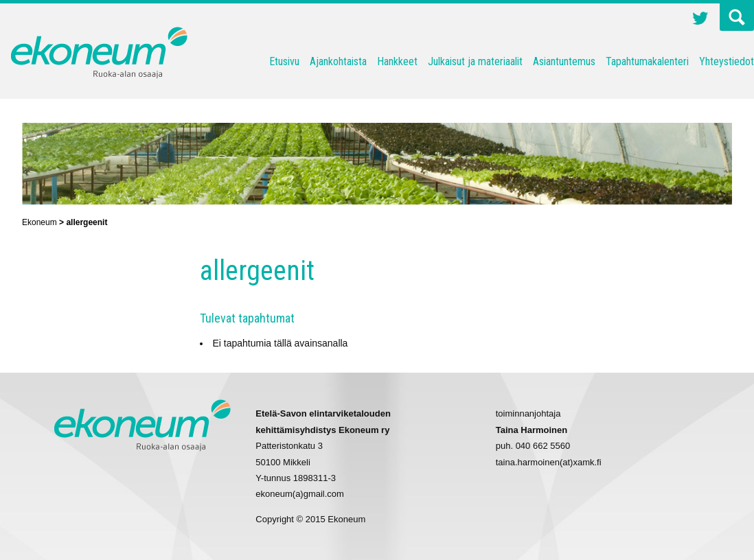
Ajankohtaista (338, 61)
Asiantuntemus (564, 61)
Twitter (700, 20)
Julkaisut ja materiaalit (475, 61)
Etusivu (284, 61)
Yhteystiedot (727, 61)
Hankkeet (397, 61)
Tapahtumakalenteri (647, 61)
